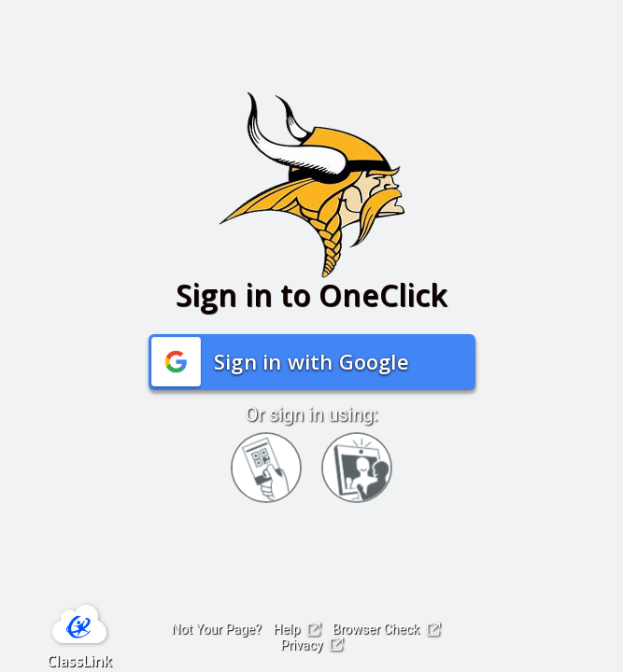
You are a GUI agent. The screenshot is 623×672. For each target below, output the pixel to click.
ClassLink (79, 661)
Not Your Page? (216, 629)
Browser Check (386, 629)
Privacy (311, 645)
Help (297, 629)
